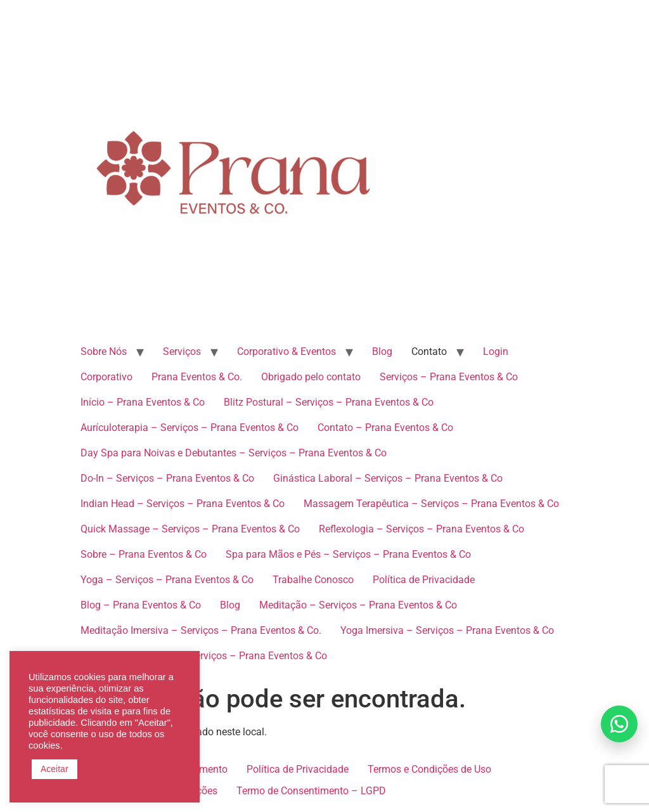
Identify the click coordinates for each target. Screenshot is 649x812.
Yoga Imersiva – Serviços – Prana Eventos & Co (447, 630)
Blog (382, 351)
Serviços (182, 351)
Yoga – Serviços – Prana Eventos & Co (167, 580)
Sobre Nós (104, 351)
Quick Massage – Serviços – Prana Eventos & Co (190, 529)
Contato (429, 351)
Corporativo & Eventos (286, 351)
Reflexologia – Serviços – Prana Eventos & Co (421, 529)
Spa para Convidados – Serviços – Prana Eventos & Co (204, 656)
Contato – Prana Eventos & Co (385, 428)
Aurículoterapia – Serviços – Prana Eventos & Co (190, 428)
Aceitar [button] (55, 769)
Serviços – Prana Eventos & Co (449, 377)
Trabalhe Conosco (313, 580)
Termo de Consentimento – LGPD (311, 791)
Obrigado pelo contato (311, 377)
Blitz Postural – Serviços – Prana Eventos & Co (329, 402)
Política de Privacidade (424, 580)
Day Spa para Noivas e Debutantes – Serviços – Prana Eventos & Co (234, 453)
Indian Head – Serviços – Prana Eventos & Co (183, 504)
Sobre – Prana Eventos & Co (144, 554)
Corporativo (106, 377)
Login (496, 351)
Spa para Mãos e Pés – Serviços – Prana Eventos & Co (348, 554)
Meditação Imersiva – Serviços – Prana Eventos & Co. (201, 630)
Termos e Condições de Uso (429, 769)
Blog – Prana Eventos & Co (141, 605)
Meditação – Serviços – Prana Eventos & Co (358, 605)
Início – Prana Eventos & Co (143, 402)
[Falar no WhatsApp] (619, 724)
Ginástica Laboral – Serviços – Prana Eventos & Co (388, 478)
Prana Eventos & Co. (197, 377)
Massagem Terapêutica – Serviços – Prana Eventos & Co (431, 504)
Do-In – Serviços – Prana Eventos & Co (167, 478)
